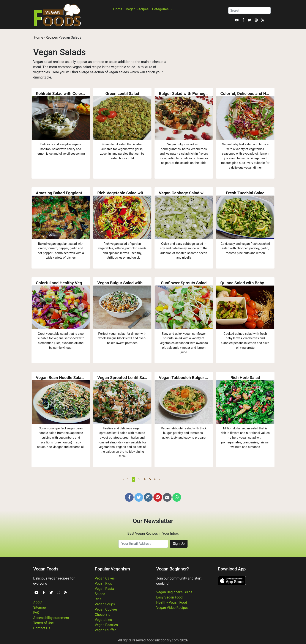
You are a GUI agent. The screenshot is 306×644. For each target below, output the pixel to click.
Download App (232, 569)
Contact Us (42, 628)
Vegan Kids (103, 584)
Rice (98, 599)
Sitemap (40, 607)
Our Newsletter (153, 521)
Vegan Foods (46, 569)
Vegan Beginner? (173, 569)
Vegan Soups (105, 604)
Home (118, 9)
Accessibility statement (51, 618)
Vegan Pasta (104, 589)
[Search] (249, 10)
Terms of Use (43, 623)
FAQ (36, 613)
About (38, 602)
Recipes (52, 37)
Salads (100, 594)
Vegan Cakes (105, 578)
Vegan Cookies (106, 609)
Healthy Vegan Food (172, 602)
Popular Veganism (112, 569)
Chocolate (103, 615)
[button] (129, 497)
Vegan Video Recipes (172, 608)
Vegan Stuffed (106, 630)
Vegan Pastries (106, 625)
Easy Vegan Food (169, 597)
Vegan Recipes (137, 9)
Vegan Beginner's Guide (174, 592)
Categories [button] (161, 9)
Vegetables (103, 620)
